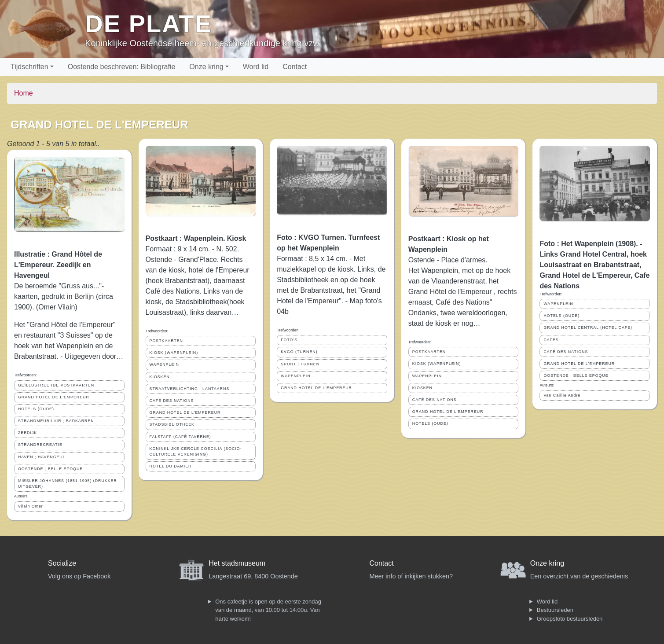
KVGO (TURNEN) (299, 352)
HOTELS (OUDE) (36, 409)
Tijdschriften (29, 67)
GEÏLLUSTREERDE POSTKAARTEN (56, 385)
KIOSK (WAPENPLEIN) (174, 353)
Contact (295, 67)
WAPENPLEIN (164, 364)
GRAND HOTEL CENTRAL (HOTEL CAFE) (588, 328)
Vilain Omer (31, 506)
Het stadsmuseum (237, 563)
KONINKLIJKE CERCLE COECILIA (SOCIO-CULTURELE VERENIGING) (196, 451)
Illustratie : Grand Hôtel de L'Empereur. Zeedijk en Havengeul (58, 265)
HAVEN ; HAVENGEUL (42, 457)
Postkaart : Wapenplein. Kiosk (196, 238)
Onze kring (206, 67)
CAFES (551, 340)
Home (24, 93)
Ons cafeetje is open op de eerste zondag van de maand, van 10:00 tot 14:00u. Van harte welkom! (268, 610)
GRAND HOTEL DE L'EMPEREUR (54, 397)
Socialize (62, 563)
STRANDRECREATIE (40, 445)
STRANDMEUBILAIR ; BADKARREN (56, 421)
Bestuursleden (555, 610)
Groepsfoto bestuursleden (570, 619)
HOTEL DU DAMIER (171, 466)
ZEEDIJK (28, 433)
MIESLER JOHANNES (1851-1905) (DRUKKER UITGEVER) (68, 484)
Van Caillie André (562, 395)
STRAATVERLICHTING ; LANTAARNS (190, 389)
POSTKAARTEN (166, 341)
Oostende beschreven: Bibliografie (122, 67)
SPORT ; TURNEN (300, 364)
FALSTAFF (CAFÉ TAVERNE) (180, 437)
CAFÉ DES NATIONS (172, 401)
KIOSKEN (160, 377)
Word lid (256, 67)
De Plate (149, 24)
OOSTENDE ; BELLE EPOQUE (50, 469)
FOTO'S (289, 340)
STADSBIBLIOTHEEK (172, 424)
